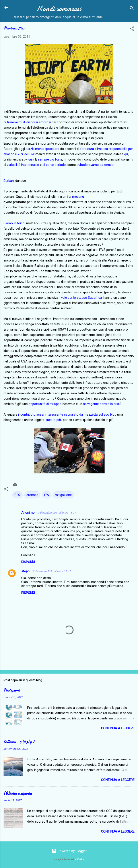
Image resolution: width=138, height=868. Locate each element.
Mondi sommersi (59, 9)
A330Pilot (80, 859)
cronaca (32, 495)
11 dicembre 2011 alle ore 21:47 (51, 571)
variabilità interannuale (23, 165)
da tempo (107, 165)
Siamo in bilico (14, 223)
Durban (9, 181)
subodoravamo (88, 165)
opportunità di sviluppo (45, 404)
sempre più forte (50, 159)
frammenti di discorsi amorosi (29, 122)
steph (25, 571)
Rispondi (28, 562)
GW (47, 495)
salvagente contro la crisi (101, 404)
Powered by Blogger (69, 851)
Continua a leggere (118, 728)
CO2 (17, 495)
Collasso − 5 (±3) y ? (19, 742)
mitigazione (63, 495)
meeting (78, 197)
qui (126, 154)
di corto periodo (54, 165)
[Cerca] (132, 9)
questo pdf (53, 420)
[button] (132, 29)
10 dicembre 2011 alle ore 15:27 (56, 513)
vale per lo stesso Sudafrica (82, 298)
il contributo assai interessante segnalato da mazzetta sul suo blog (67, 415)
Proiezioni (12, 690)
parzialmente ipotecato (43, 149)
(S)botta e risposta (18, 793)
